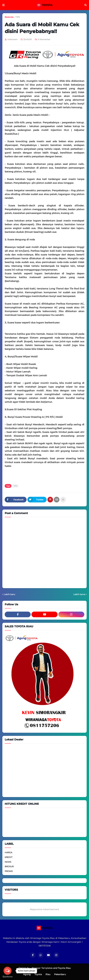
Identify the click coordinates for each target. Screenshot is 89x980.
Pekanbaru (60, 974)
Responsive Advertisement (44, 909)
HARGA (8, 852)
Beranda (9, 17)
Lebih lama (79, 594)
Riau (48, 974)
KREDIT (9, 857)
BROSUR (9, 866)
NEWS (8, 862)
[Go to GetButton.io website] (8, 977)
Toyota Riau (64, 968)
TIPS (18, 17)
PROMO (9, 871)
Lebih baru (10, 594)
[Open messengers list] (8, 971)
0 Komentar (44, 39)
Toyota (38, 974)
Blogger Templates (42, 968)
